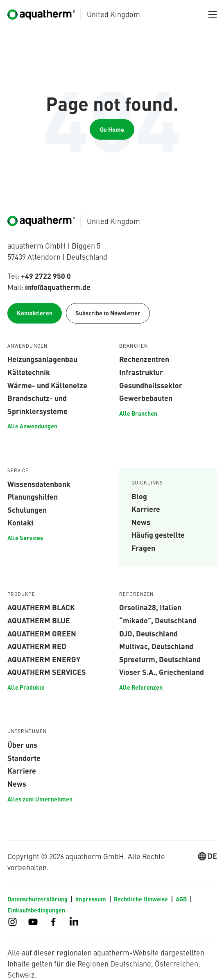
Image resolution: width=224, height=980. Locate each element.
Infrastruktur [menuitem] (141, 372)
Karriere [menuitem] (146, 509)
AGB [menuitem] (181, 899)
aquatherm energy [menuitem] (44, 659)
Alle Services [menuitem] (25, 538)
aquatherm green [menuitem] (42, 633)
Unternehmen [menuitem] (27, 731)
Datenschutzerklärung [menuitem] (37, 899)
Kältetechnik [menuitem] (29, 372)
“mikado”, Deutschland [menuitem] (158, 620)
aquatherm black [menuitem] (41, 607)
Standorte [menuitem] (24, 758)
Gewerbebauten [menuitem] (146, 398)
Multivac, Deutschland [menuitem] (156, 646)
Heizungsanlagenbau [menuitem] (42, 359)
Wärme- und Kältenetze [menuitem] (47, 385)
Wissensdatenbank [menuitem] (39, 484)
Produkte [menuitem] (21, 594)
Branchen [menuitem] (133, 346)
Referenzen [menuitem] (137, 594)
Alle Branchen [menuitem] (138, 413)
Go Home (112, 129)
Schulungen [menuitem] (27, 509)
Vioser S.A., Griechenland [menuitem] (162, 672)
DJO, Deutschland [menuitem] (148, 633)
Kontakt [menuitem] (20, 522)
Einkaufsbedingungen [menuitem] (36, 910)
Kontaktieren (35, 313)
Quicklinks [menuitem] (147, 483)
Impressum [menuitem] (91, 899)
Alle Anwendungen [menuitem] (32, 426)
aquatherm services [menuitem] (47, 672)
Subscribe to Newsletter (108, 313)
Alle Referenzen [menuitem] (141, 687)
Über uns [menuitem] (22, 745)
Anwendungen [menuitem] (28, 346)
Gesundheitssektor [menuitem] (151, 385)
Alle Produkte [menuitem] (26, 687)
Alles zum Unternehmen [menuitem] (40, 799)
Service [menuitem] (18, 471)
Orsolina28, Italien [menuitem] (150, 607)
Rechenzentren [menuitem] (144, 359)
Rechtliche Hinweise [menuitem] (141, 899)
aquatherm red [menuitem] (37, 646)
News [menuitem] (141, 522)
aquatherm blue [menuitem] (39, 620)
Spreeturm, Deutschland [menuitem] (160, 659)
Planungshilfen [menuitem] (33, 496)
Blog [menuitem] (139, 496)
